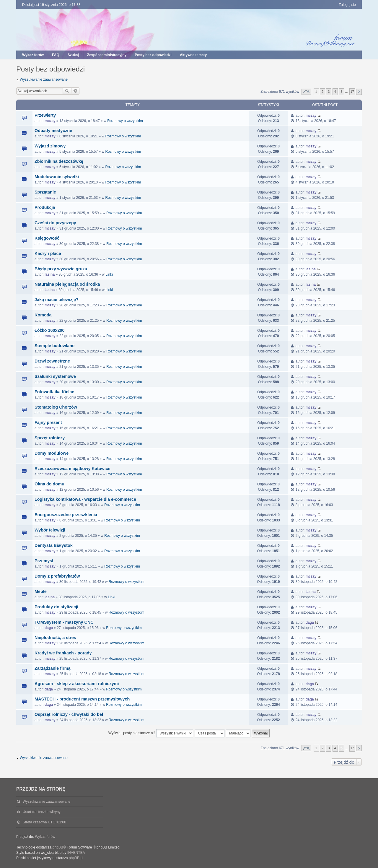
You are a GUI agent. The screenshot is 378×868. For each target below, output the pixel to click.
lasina (50, 274)
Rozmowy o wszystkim (125, 121)
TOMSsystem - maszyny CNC (64, 622)
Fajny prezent (48, 422)
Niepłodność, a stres (55, 638)
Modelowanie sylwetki (57, 177)
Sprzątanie (45, 192)
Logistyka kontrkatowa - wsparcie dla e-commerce (85, 499)
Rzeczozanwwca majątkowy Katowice (72, 469)
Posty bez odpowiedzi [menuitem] (153, 55)
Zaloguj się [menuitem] (347, 5)
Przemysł (44, 561)
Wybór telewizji (50, 530)
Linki (109, 274)
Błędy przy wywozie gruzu (61, 269)
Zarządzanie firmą (53, 668)
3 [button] (329, 92)
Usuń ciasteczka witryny (42, 812)
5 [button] (341, 92)
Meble (41, 591)
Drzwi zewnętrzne (52, 361)
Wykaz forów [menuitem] (33, 55)
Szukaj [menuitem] (73, 55)
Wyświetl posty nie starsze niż (151, 733)
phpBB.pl (76, 858)
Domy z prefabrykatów (57, 576)
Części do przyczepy (55, 223)
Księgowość (47, 238)
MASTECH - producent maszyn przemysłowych (82, 699)
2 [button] (322, 92)
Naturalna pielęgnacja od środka (67, 284)
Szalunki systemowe (55, 376)
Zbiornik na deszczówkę (59, 161)
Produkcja (45, 207)
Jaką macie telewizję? (57, 300)
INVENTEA (76, 853)
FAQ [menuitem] (56, 55)
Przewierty (45, 115)
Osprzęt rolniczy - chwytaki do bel (69, 714)
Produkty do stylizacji (56, 607)
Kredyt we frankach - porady (63, 653)
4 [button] (335, 92)
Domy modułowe (52, 453)
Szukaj (67, 91)
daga (49, 628)
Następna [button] (359, 92)
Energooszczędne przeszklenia (66, 515)
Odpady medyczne (53, 131)
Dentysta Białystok (54, 545)
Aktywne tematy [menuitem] (193, 55)
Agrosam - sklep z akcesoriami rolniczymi (77, 684)
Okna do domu (49, 484)
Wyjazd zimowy (50, 146)
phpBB (58, 847)
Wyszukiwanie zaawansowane (44, 79)
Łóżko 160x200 (50, 330)
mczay (50, 121)
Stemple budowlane (54, 346)
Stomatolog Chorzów (56, 407)
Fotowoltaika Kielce (54, 392)
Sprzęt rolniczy (50, 438)
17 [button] (352, 92)
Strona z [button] (306, 92)
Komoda (43, 315)
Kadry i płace (48, 253)
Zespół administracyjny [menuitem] (107, 55)
